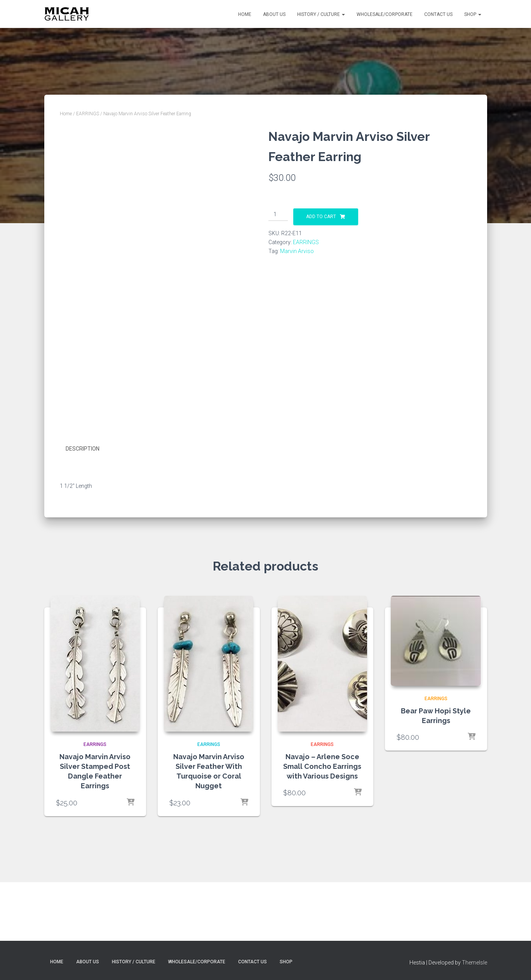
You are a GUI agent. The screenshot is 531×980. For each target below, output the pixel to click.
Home (245, 14)
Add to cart (321, 217)
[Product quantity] (278, 215)
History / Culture (321, 14)
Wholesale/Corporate (385, 14)
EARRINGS (88, 114)
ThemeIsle (474, 963)
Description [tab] (83, 502)
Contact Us (438, 14)
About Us (274, 14)
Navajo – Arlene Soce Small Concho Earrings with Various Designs (322, 819)
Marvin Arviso (297, 251)
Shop (473, 14)
